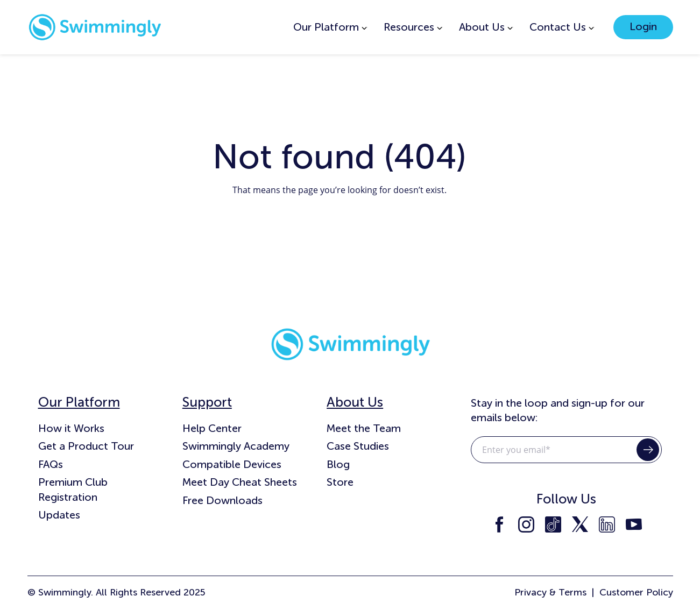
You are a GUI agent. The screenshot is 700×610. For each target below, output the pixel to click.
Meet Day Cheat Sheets (240, 482)
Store (340, 482)
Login (643, 26)
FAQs (51, 464)
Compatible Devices (232, 464)
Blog (338, 464)
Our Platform (79, 402)
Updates (59, 515)
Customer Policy (636, 592)
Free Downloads (222, 500)
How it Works (71, 428)
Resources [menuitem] (409, 27)
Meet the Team (364, 428)
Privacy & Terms (550, 592)
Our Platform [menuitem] (326, 27)
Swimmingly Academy (236, 446)
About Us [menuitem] (482, 27)
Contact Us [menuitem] (558, 27)
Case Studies (358, 446)
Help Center (212, 428)
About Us (355, 402)
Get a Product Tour (86, 446)
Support (207, 402)
